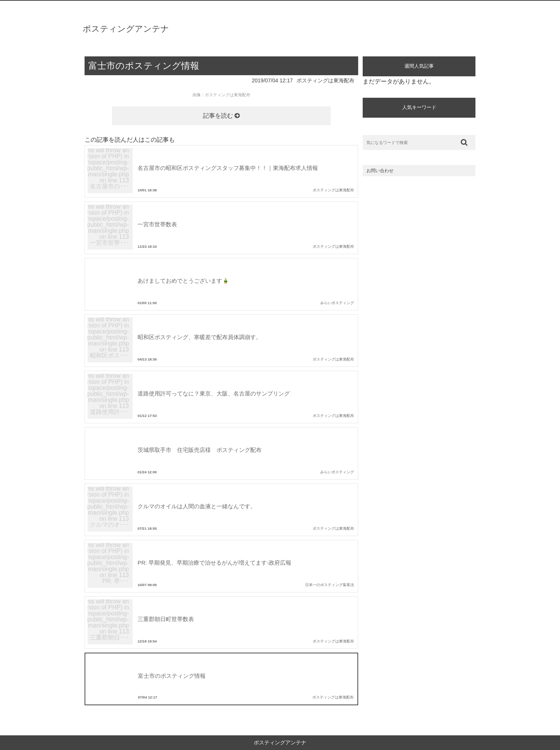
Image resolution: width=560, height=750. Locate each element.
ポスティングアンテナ (126, 29)
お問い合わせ (380, 171)
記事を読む (221, 116)
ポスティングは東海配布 (325, 80)
